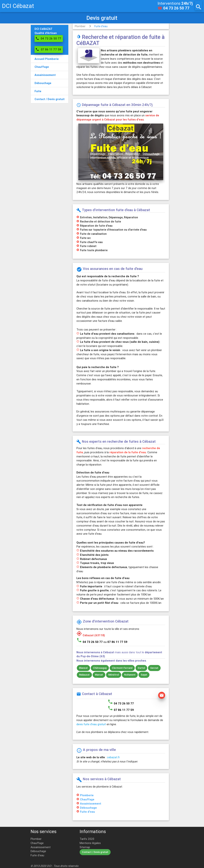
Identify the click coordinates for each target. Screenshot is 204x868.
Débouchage (88, 808)
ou (115, 642)
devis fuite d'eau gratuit (91, 724)
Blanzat (83, 668)
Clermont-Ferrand (122, 668)
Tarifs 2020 (87, 839)
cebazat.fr (113, 757)
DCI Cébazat (18, 6)
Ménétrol (114, 675)
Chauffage (87, 799)
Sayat (144, 675)
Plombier (80, 26)
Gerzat (154, 668)
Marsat (99, 675)
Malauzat (84, 675)
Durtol (141, 668)
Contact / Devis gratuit (95, 852)
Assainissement (91, 804)
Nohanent (130, 675)
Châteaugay (100, 668)
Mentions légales (90, 843)
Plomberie (87, 795)
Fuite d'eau (101, 26)
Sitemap (85, 847)
